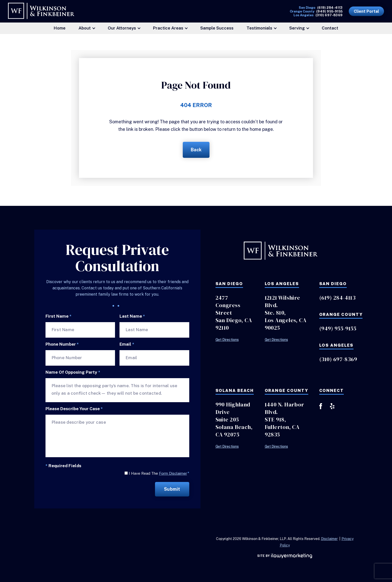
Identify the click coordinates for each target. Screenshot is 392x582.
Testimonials (259, 28)
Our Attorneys (122, 28)
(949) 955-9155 (329, 11)
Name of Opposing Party (73, 372)
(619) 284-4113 (330, 8)
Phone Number (62, 344)
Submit (172, 489)
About (85, 28)
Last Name (132, 316)
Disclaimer (329, 539)
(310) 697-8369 (329, 15)
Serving (297, 28)
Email (127, 344)
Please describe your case (74, 409)
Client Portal (366, 11)
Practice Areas (168, 28)
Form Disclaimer (173, 473)
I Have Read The (159, 473)
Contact (330, 28)
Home (60, 28)
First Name (58, 316)
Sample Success (217, 28)
